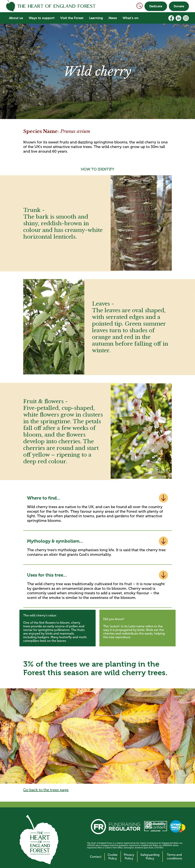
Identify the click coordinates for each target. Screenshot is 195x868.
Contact (96, 857)
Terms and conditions (174, 857)
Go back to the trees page (46, 790)
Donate (179, 6)
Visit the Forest (72, 18)
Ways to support (42, 18)
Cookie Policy (113, 857)
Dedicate (156, 6)
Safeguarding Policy (150, 857)
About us (16, 18)
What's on (131, 18)
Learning (96, 18)
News (113, 18)
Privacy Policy (129, 857)
